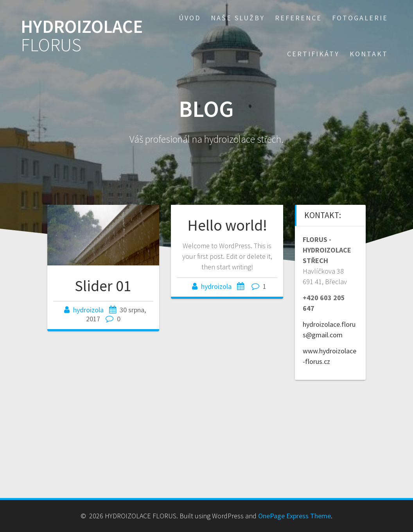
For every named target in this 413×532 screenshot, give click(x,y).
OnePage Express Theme (294, 516)
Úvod (190, 18)
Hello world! (227, 225)
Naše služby (238, 18)
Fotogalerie (360, 18)
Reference (298, 18)
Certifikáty (313, 54)
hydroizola (88, 310)
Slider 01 (103, 286)
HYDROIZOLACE (82, 36)
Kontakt (369, 54)
